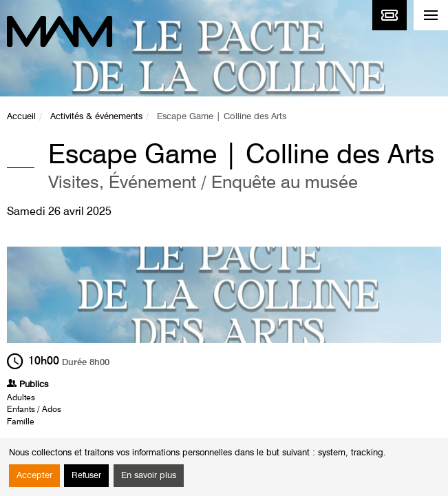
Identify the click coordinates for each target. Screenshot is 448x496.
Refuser (86, 476)
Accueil (21, 117)
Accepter (34, 476)
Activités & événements (96, 117)
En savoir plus (149, 476)
